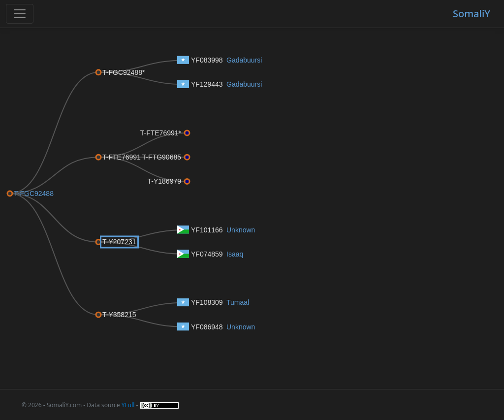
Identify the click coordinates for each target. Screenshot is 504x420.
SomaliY (472, 14)
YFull (128, 405)
